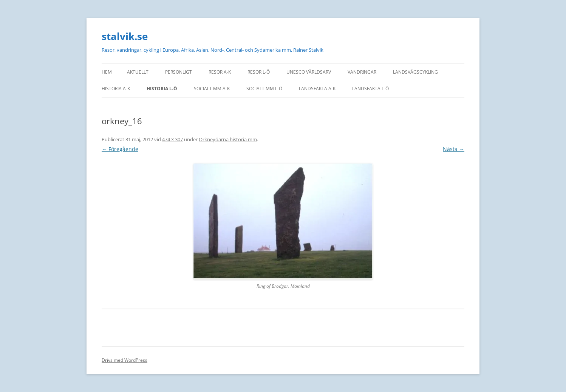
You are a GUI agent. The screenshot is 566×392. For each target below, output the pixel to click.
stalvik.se (125, 36)
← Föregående (120, 149)
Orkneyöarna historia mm (228, 139)
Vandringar (362, 72)
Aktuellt (138, 72)
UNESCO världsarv (309, 72)
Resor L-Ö (259, 72)
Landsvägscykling (415, 72)
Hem (107, 72)
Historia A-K (116, 89)
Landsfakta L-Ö (370, 89)
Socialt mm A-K (212, 89)
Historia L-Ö (162, 89)
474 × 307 (172, 139)
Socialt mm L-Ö (264, 89)
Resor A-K (220, 72)
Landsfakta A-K (317, 89)
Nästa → (454, 149)
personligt (179, 72)
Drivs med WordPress (124, 360)
